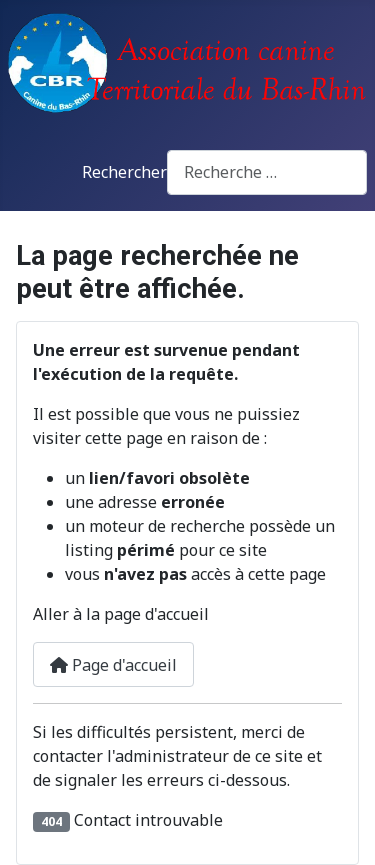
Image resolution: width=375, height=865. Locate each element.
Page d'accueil (113, 665)
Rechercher (124, 172)
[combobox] (267, 172)
